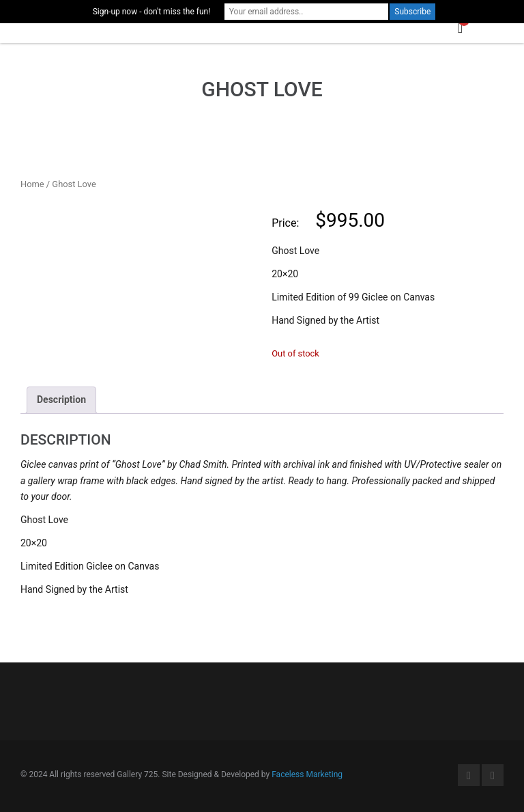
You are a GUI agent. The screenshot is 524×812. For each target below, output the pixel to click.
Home (32, 184)
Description (61, 400)
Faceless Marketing (307, 774)
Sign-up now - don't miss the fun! (152, 12)
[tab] (61, 400)
